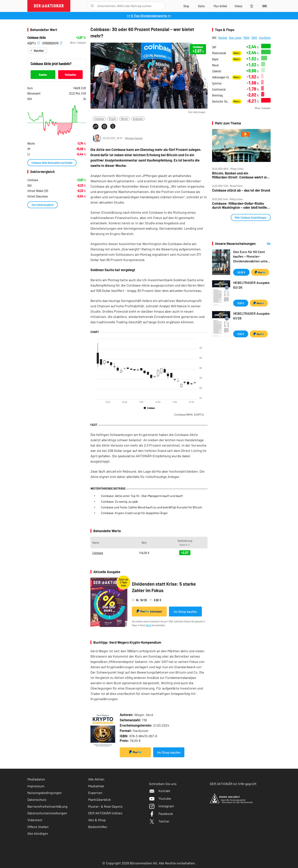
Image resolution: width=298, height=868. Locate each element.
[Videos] (238, 6)
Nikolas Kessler (134, 138)
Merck (215, 65)
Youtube (160, 798)
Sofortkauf (149, 611)
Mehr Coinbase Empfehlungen (251, 217)
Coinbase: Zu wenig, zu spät (119, 501)
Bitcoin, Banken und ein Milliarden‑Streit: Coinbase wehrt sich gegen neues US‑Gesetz (241, 175)
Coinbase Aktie (37, 38)
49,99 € (241, 272)
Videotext (35, 820)
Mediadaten (36, 779)
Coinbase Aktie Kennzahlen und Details (52, 163)
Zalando (217, 71)
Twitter (159, 821)
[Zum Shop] (186, 6)
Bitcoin (124, 119)
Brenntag (217, 95)
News (237, 53)
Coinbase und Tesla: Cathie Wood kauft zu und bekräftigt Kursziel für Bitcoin (152, 507)
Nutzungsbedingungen (45, 793)
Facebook (161, 814)
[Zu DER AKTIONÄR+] (220, 6)
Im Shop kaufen (185, 612)
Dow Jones (235, 37)
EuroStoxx (265, 37)
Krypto (113, 119)
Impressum (36, 786)
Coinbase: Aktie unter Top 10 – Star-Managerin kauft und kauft (142, 496)
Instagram (161, 806)
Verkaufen (70, 74)
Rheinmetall (219, 53)
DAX (214, 37)
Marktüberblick (99, 800)
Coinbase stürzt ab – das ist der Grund (241, 190)
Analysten (138, 119)
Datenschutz (37, 800)
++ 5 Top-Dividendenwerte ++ (149, 16)
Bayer (215, 59)
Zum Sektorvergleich (43, 205)
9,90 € (241, 303)
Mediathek (96, 786)
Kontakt (160, 791)
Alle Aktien (96, 779)
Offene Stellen (38, 827)
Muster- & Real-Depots (105, 806)
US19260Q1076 (52, 43)
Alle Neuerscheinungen (264, 244)
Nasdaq (223, 37)
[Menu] (264, 6)
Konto (149, 625)
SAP (214, 47)
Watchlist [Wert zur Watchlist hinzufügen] (39, 51)
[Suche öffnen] (92, 6)
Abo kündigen (38, 833)
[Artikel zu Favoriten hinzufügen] (113, 126)
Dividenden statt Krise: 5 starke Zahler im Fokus (164, 587)
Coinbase (99, 119)
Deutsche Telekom (221, 101)
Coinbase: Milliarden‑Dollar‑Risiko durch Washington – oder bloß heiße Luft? (239, 205)
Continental (219, 89)
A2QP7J (33, 43)
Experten (95, 793)
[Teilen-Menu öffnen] (96, 127)
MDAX (246, 37)
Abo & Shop (97, 820)
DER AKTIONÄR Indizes (105, 813)
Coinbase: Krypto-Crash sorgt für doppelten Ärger (134, 513)
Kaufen (43, 74)
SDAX (254, 37)
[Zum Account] (201, 6)
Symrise (217, 83)
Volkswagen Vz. (221, 77)
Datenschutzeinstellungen (47, 813)
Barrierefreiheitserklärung (47, 806)
